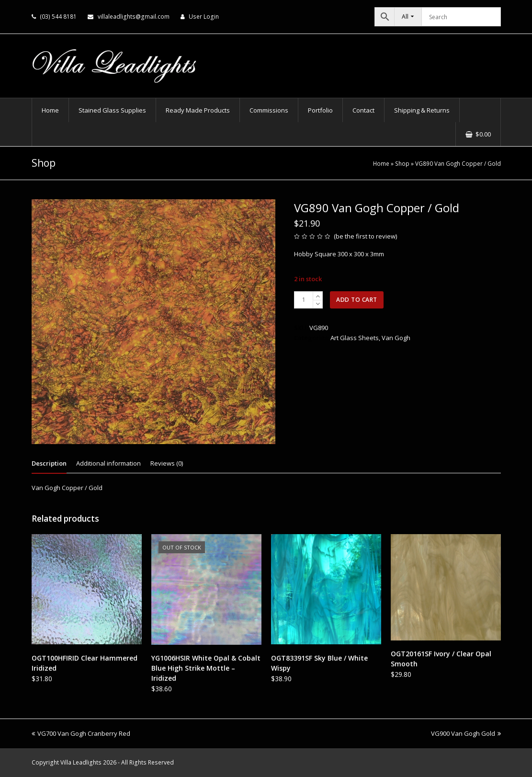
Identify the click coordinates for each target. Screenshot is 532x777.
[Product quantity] (304, 300)
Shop (402, 163)
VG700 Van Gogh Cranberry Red (81, 733)
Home (381, 163)
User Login (204, 17)
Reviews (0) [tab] (167, 463)
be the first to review (366, 236)
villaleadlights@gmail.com (134, 17)
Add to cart (357, 300)
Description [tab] (49, 463)
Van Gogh (396, 338)
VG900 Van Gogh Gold (466, 733)
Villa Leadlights (81, 762)
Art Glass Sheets (355, 338)
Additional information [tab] (108, 463)
